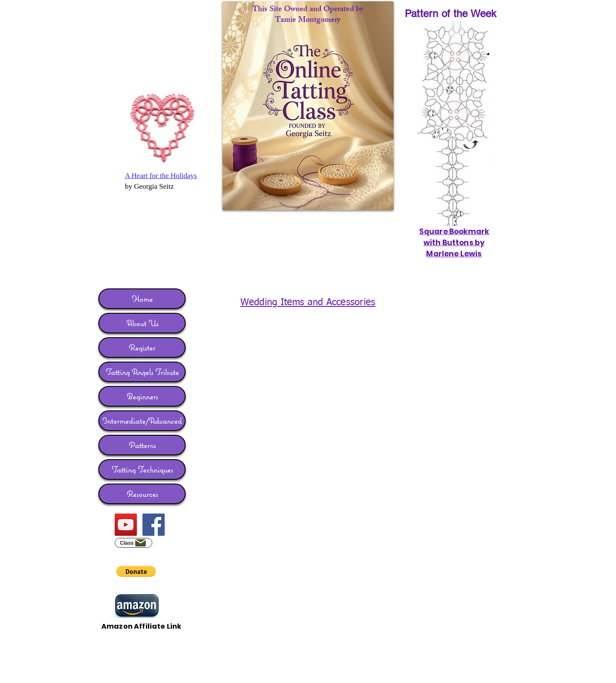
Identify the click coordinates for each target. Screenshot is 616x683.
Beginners (142, 396)
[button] (136, 571)
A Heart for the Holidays (161, 176)
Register (142, 347)
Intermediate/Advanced (142, 421)
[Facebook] (154, 525)
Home (142, 299)
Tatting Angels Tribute (142, 372)
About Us (142, 323)
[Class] (133, 543)
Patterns (142, 445)
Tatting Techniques (142, 469)
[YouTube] (126, 525)
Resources (142, 494)
